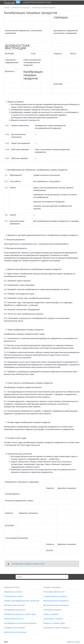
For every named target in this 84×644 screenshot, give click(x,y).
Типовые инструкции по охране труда (20, 614)
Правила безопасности (14, 619)
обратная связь (73, 642)
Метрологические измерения (56, 601)
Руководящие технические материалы (20, 623)
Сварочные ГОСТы (12, 587)
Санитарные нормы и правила (56, 628)
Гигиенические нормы (13, 596)
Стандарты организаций (14, 628)
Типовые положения (52, 587)
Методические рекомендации (56, 605)
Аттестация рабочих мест (54, 592)
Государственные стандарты (55, 596)
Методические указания (14, 605)
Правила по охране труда (54, 623)
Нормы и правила (51, 614)
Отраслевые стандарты (53, 619)
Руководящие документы (15, 610)
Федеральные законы (13, 592)
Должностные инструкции (15, 632)
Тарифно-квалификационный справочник (22, 601)
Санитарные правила (52, 610)
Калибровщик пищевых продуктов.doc (28, 564)
